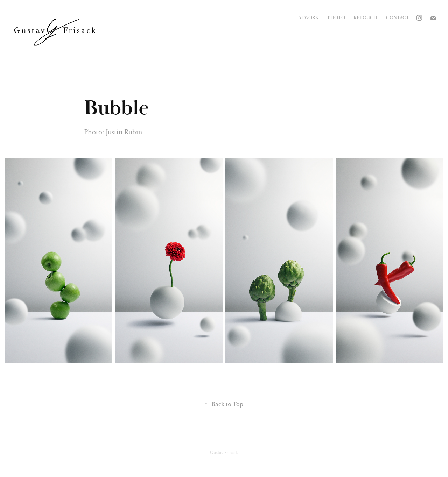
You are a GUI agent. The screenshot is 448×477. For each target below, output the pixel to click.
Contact (398, 18)
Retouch (365, 18)
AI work (309, 18)
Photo (336, 18)
